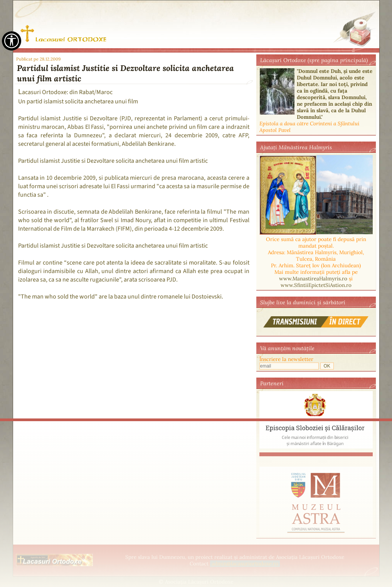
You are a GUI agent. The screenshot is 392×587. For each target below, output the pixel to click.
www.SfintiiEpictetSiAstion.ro (316, 285)
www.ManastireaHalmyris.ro (313, 279)
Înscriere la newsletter (286, 359)
